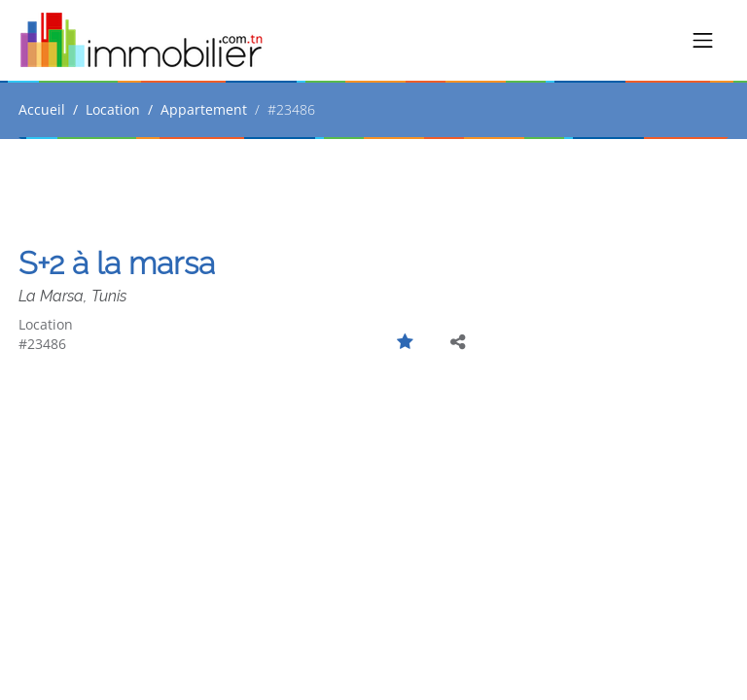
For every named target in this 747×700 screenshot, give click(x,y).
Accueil (42, 109)
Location (113, 109)
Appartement (204, 109)
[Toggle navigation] (703, 41)
